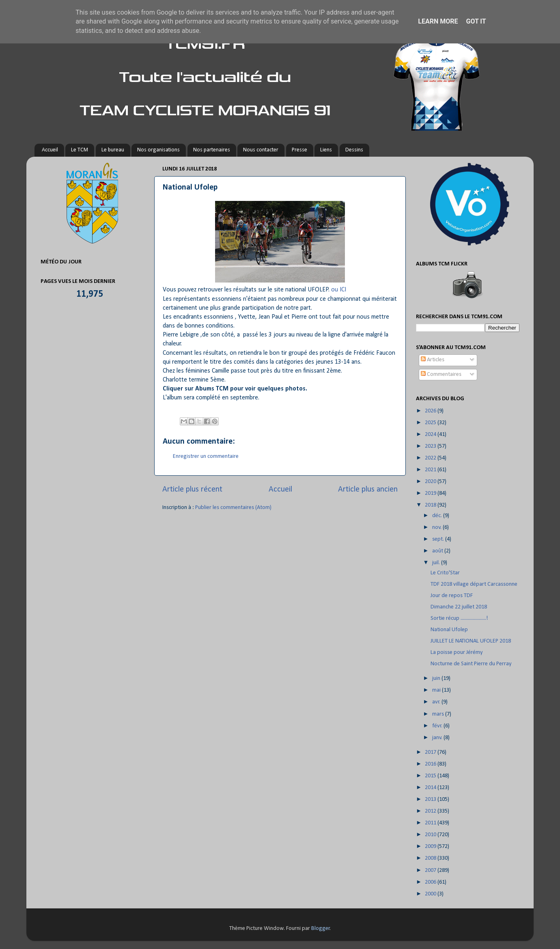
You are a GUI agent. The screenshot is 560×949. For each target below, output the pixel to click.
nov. (437, 527)
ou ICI (339, 290)
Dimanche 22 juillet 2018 (459, 607)
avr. (437, 702)
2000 (431, 894)
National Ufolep (449, 630)
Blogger (321, 929)
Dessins (354, 150)
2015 (431, 776)
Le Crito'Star (445, 573)
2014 (431, 788)
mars (439, 714)
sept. (439, 539)
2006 (431, 882)
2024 (431, 435)
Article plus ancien (368, 490)
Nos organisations (158, 150)
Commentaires (441, 374)
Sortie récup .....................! (459, 618)
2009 (431, 847)
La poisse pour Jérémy (457, 652)
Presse (299, 150)
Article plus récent (192, 490)
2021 (431, 470)
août (438, 551)
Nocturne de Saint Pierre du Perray (471, 664)
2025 (431, 423)
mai (437, 690)
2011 (431, 823)
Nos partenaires (212, 150)
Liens (326, 150)
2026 (431, 411)
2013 (431, 799)
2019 (431, 493)
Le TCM (80, 150)
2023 (431, 446)
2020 (431, 482)
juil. (437, 563)
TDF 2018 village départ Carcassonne (474, 584)
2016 (431, 764)
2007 (431, 870)
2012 (431, 811)
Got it (476, 21)
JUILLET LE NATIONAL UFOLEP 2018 (471, 641)
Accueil (50, 150)
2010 (431, 835)
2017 (431, 752)
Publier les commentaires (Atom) (233, 508)
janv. (438, 738)
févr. (438, 726)
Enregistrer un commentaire (206, 456)
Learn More (438, 21)
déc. (438, 516)
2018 (431, 505)
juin (437, 678)
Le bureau (113, 150)
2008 (431, 858)
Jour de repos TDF (452, 596)
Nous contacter (261, 150)
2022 (431, 458)
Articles (433, 360)
